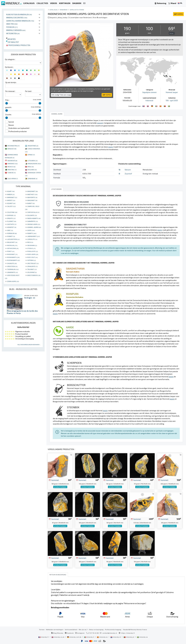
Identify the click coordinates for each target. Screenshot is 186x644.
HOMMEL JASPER (34, 227)
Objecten (12, 24)
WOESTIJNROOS (34, 275)
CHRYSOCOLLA (33, 212)
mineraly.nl (116, 637)
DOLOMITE (32, 215)
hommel (54, 480)
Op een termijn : (11, 82)
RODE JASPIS (33, 254)
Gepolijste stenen (77, 10)
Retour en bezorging (96, 629)
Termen (42, 629)
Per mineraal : (10, 91)
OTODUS (31, 248)
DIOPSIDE (11, 215)
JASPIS (31, 230)
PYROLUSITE (33, 251)
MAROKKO (13, 164)
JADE (10, 230)
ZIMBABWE (33, 179)
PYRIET (11, 251)
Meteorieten (13, 33)
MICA (30, 242)
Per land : (29, 91)
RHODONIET (12, 254)
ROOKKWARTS (13, 257)
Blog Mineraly (57, 633)
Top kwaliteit (13, 42)
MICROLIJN (12, 245)
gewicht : (9, 107)
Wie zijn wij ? (83, 629)
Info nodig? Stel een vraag (61, 95)
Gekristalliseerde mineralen (20, 21)
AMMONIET (12, 197)
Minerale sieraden (16, 30)
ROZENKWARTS (13, 260)
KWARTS (32, 233)
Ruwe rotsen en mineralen (19, 14)
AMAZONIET (32, 191)
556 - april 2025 (172, 100)
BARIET (31, 203)
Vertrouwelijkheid (71, 629)
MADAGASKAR (34, 164)
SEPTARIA (32, 260)
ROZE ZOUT (32, 257)
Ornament (64, 10)
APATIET (11, 200)
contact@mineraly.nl (110, 633)
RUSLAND (32, 170)
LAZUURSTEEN (13, 239)
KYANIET (11, 236)
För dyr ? (172, 33)
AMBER (11, 194)
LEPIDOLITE (32, 239)
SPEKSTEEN (12, 266)
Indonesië (149, 100)
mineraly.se (142, 637)
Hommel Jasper (172, 92)
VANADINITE (12, 272)
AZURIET (11, 203)
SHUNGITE (12, 263)
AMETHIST (32, 194)
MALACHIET (12, 242)
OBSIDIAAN (32, 245)
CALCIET (11, 206)
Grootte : (9, 115)
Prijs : (7, 100)
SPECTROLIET (33, 263)
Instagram (80, 633)
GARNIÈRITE (33, 221)
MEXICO (12, 167)
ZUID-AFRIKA (13, 179)
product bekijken (60, 487)
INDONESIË (12, 161)
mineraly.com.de (74, 637)
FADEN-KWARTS (34, 218)
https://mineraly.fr (128, 633)
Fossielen (12, 27)
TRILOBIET (32, 269)
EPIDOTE (11, 218)
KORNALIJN (12, 233)
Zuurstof (128, 174)
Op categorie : (10, 59)
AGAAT (11, 191)
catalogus (54, 10)
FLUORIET (12, 221)
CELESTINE (12, 212)
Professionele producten (18, 45)
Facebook (69, 633)
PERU (31, 167)
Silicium (128, 170)
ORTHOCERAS (13, 248)
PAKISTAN (12, 170)
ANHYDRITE (32, 197)
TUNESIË (12, 173)
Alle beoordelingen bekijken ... (29, 344)
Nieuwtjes (11, 39)
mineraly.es (102, 637)
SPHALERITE (32, 266)
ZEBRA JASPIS (13, 281)
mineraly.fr (44, 637)
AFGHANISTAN (14, 146)
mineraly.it (89, 637)
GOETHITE (12, 224)
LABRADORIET (34, 236)
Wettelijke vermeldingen (55, 629)
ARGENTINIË (33, 146)
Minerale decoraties (17, 18)
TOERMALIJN (13, 269)
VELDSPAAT (32, 272)
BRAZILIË (12, 149)
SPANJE (31, 155)
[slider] (7, 103)
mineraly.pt (129, 637)
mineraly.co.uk (58, 637)
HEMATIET (12, 227)
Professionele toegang (113, 629)
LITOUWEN (33, 161)
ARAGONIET (32, 200)
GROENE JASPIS (34, 224)
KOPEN (178, 14)
